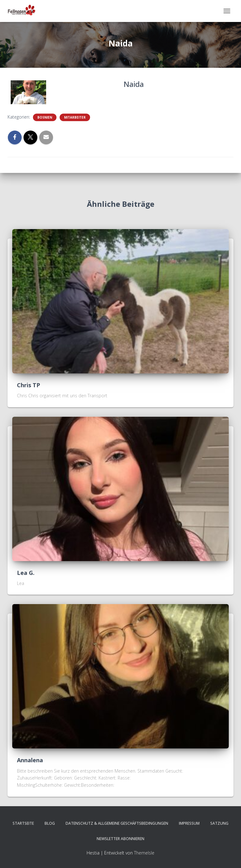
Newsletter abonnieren (120, 839)
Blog (50, 823)
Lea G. (26, 573)
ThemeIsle (144, 853)
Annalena (30, 760)
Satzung (219, 823)
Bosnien (45, 117)
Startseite (23, 823)
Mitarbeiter (75, 117)
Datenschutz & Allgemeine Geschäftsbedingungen (117, 823)
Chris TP (29, 385)
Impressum (189, 823)
